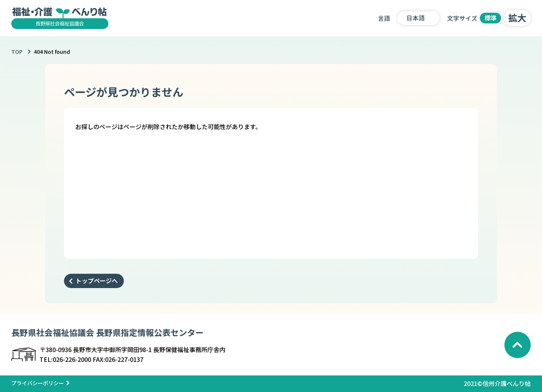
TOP (17, 52)
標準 (490, 18)
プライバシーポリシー (38, 383)
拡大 (517, 18)
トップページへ (97, 281)
